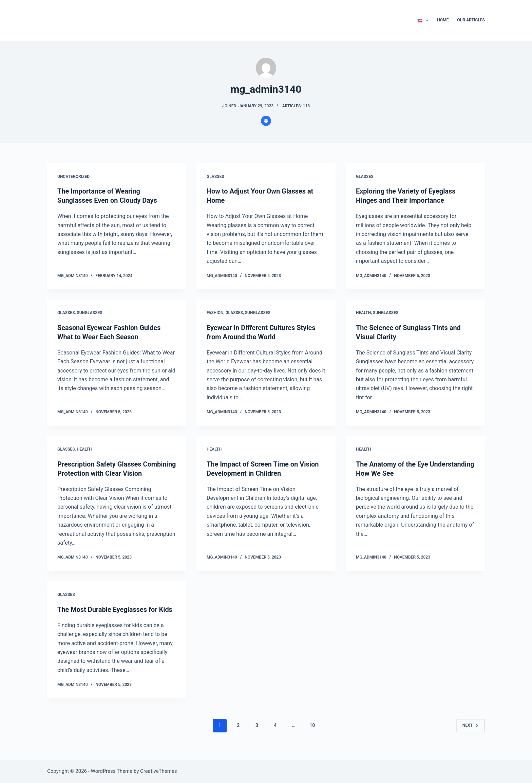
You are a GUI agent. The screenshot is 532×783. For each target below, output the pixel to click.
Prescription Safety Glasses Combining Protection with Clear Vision (107, 472)
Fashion (215, 312)
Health (363, 312)
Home (443, 20)
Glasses (215, 177)
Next (470, 732)
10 (312, 732)
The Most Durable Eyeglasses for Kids (115, 617)
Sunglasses (89, 312)
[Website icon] (266, 121)
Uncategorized (73, 177)
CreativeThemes (159, 771)
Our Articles (471, 20)
